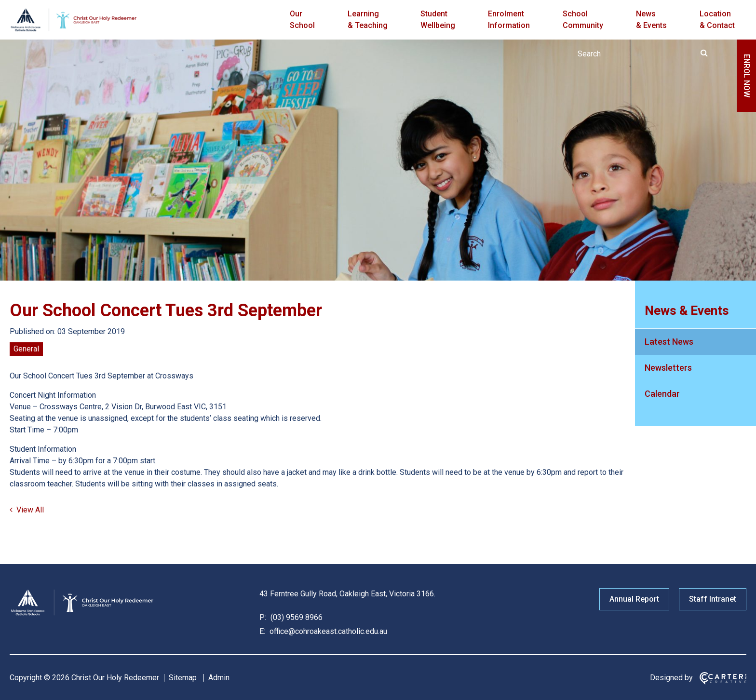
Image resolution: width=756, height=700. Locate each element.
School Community (583, 20)
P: (263, 617)
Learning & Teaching (368, 20)
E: (262, 631)
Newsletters (668, 368)
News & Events (651, 20)
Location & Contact (717, 20)
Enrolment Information (509, 20)
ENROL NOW (747, 76)
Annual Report (634, 599)
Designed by (671, 678)
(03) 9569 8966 (296, 617)
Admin (219, 678)
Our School (302, 20)
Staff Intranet (713, 599)
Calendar (662, 394)
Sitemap (183, 678)
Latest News (669, 342)
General (26, 349)
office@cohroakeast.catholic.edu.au (327, 631)
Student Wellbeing (438, 20)
